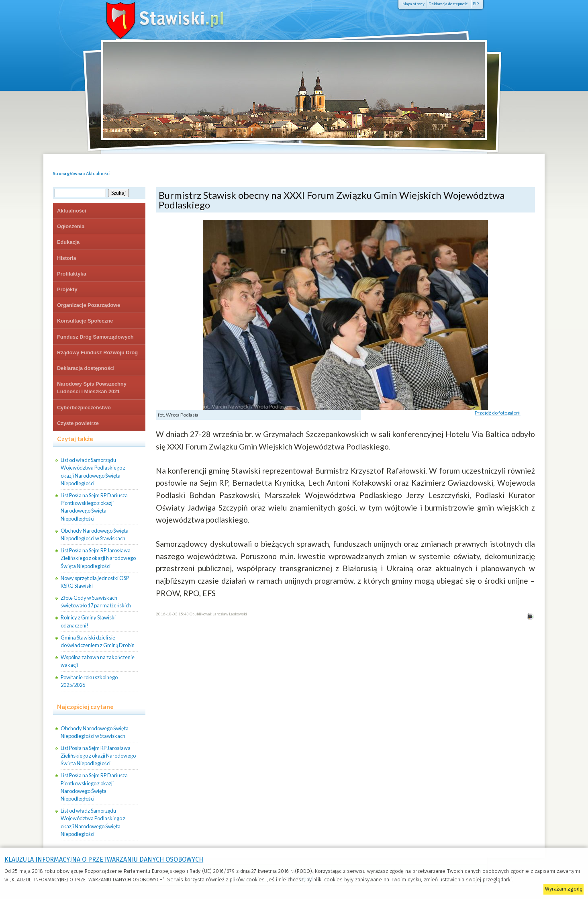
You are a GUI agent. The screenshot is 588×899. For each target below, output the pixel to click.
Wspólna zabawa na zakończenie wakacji (98, 661)
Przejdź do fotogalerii (498, 413)
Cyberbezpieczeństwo (84, 408)
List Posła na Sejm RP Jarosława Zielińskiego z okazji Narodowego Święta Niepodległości (98, 558)
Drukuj (530, 616)
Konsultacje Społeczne (85, 321)
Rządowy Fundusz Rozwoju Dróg (97, 352)
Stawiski (153, 18)
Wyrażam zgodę (564, 889)
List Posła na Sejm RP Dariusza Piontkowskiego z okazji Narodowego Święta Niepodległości (94, 507)
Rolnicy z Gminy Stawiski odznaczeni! (88, 621)
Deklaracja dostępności (449, 4)
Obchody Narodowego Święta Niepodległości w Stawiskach (95, 534)
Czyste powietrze (78, 423)
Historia (67, 258)
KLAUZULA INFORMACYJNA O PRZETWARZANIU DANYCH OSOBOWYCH (104, 859)
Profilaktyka (72, 274)
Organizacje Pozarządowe (89, 305)
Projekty (67, 289)
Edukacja (68, 242)
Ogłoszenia (71, 226)
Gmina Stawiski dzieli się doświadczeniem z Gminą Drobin (98, 641)
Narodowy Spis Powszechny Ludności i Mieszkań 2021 (92, 388)
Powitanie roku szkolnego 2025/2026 (89, 681)
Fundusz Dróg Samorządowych (95, 337)
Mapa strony (413, 4)
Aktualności (98, 173)
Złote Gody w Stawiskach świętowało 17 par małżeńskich (96, 602)
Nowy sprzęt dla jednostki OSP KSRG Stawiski (95, 582)
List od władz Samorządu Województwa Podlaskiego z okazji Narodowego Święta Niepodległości (93, 472)
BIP (476, 4)
